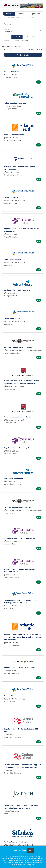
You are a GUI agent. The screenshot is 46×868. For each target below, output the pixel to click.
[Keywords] (23, 24)
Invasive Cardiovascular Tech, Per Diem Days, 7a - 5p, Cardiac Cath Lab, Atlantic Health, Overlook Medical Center (23, 637)
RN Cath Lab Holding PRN (14, 478)
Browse (21, 14)
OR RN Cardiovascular (12, 259)
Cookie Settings (19, 850)
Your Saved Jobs (33, 18)
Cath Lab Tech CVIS (11, 72)
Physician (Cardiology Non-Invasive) (18, 507)
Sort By (6, 49)
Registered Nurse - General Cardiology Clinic (21, 667)
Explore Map (35, 14)
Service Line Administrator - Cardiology (19, 417)
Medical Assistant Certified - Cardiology (19, 538)
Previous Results (23, 55)
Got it (30, 850)
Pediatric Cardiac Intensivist (15, 103)
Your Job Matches (13, 18)
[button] (30, 37)
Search (9, 14)
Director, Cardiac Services (14, 135)
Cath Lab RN (8, 696)
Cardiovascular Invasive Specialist (17, 290)
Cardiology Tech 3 (11, 198)
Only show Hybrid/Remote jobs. (17, 40)
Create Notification (35, 49)
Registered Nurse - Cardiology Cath (18, 448)
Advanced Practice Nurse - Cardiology (18, 347)
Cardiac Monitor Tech (12, 318)
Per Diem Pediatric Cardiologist (16, 842)
